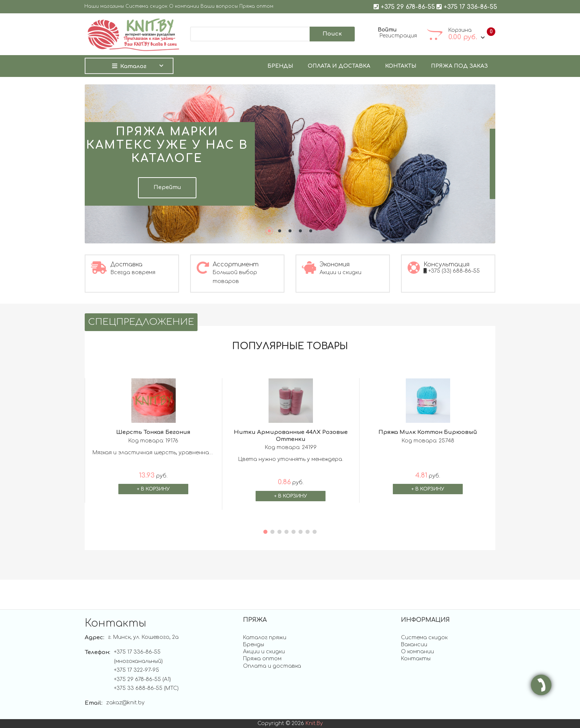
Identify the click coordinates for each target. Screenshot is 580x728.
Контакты (401, 66)
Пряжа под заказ (459, 66)
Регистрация (398, 36)
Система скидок (146, 7)
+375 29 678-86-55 (404, 7)
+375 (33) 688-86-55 (452, 271)
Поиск (332, 34)
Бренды (280, 66)
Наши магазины (104, 7)
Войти (387, 30)
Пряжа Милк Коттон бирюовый (428, 432)
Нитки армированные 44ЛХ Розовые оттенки (291, 436)
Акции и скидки (264, 652)
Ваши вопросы (219, 7)
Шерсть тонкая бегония (153, 432)
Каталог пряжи (265, 638)
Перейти (167, 187)
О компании (184, 7)
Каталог (129, 66)
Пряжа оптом (256, 7)
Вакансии (414, 645)
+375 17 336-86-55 (467, 7)
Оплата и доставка (339, 66)
